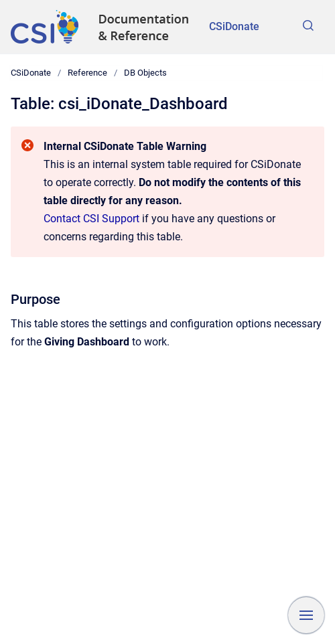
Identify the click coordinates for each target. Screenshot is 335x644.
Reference (87, 73)
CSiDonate (234, 26)
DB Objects (145, 73)
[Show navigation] (306, 615)
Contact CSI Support (91, 219)
